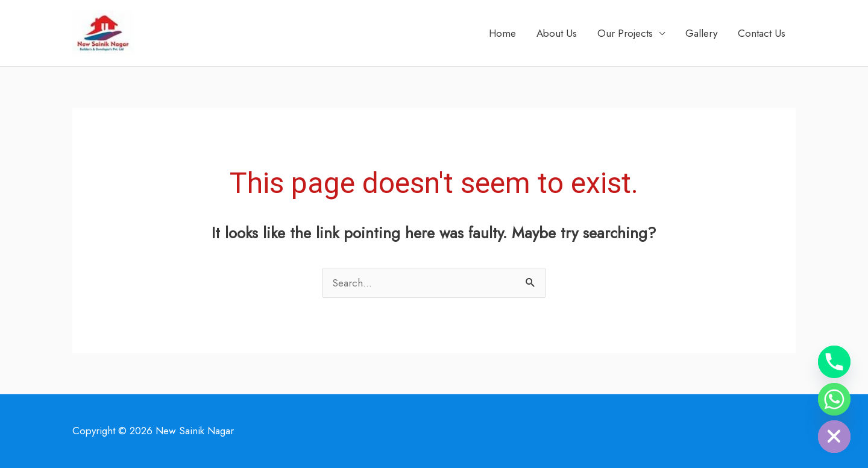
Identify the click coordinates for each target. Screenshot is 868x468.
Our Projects (625, 33)
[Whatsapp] (834, 399)
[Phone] (834, 362)
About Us (557, 33)
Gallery (701, 33)
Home (502, 33)
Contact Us (762, 33)
